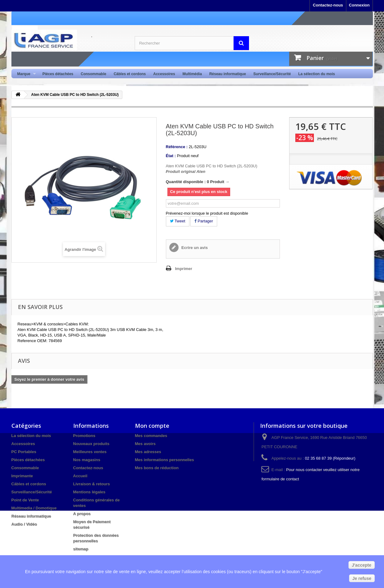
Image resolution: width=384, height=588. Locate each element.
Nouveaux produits (91, 444)
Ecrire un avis (194, 248)
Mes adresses (148, 452)
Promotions (84, 436)
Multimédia (192, 74)
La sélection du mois (316, 74)
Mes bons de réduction (157, 468)
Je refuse (362, 578)
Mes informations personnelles (165, 460)
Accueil (80, 476)
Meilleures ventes (90, 452)
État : (171, 156)
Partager (204, 221)
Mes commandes (151, 436)
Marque (25, 74)
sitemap (81, 549)
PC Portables (24, 452)
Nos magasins (87, 460)
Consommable (93, 74)
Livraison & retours (92, 484)
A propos (82, 514)
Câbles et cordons (130, 74)
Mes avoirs (145, 444)
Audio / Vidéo (24, 524)
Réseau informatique (228, 74)
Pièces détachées (58, 74)
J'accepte (362, 565)
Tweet (178, 221)
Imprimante (22, 476)
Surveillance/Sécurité (272, 74)
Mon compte (152, 426)
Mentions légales (89, 492)
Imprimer (184, 269)
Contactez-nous (328, 5)
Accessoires (164, 74)
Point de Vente (25, 500)
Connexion (359, 5)
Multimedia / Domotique (34, 508)
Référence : (177, 147)
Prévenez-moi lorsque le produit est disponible (207, 213)
